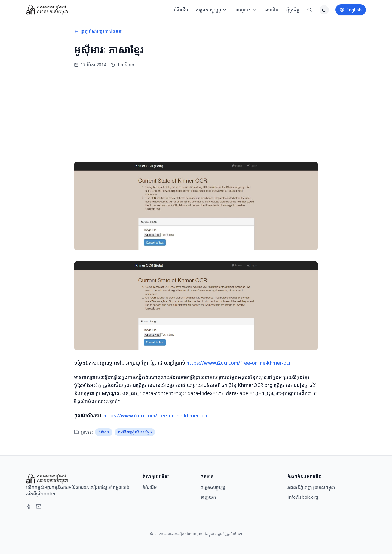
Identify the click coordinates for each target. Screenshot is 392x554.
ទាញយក (246, 10)
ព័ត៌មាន (104, 432)
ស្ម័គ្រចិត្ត (292, 10)
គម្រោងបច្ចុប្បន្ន (211, 10)
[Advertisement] (196, 115)
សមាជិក (271, 10)
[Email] (39, 506)
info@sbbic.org (303, 497)
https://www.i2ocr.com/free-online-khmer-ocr (239, 363)
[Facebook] (29, 506)
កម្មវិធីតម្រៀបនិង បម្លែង (135, 432)
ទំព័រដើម (181, 10)
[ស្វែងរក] (310, 10)
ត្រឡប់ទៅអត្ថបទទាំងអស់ (98, 32)
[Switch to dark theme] (324, 10)
